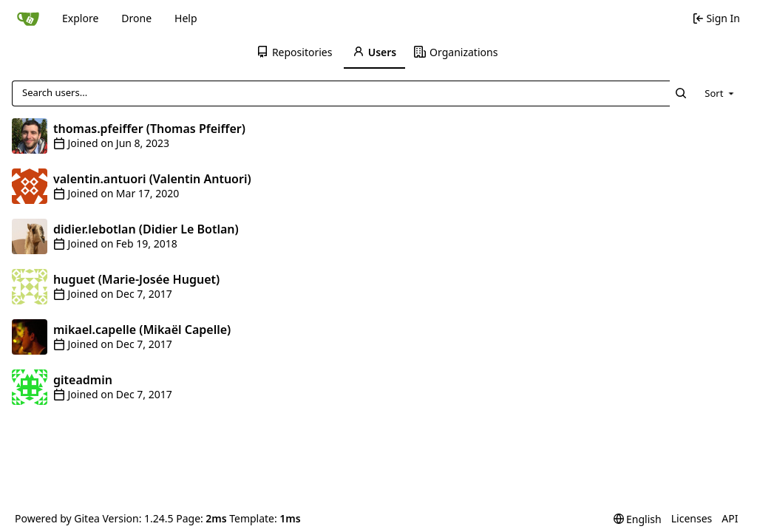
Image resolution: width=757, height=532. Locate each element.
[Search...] (681, 93)
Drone (136, 18)
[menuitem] (296, 52)
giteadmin (83, 380)
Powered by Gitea (57, 518)
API (730, 518)
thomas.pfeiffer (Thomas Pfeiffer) (149, 129)
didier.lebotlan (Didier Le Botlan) (146, 229)
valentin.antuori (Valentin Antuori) (152, 179)
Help (186, 18)
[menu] (720, 93)
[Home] (28, 18)
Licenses (692, 518)
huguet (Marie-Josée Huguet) (136, 279)
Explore (80, 18)
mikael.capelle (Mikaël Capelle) (142, 330)
